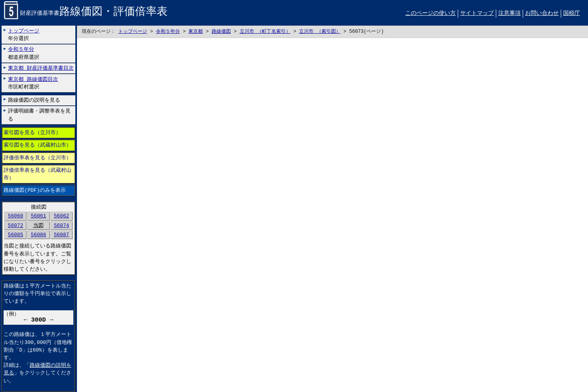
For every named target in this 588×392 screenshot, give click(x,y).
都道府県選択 (24, 53)
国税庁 (572, 13)
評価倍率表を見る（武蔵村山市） (37, 174)
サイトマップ (477, 13)
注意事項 (509, 13)
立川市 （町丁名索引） (265, 32)
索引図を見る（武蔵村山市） (37, 145)
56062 (61, 216)
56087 (61, 235)
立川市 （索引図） (320, 32)
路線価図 (221, 32)
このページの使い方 (430, 13)
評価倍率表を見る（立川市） (37, 158)
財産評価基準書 (86, 14)
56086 (38, 235)
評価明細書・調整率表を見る (39, 115)
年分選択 (24, 35)
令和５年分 (168, 32)
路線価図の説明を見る (34, 100)
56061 (38, 216)
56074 (61, 225)
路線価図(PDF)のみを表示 (35, 191)
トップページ (133, 32)
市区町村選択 (33, 83)
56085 (15, 235)
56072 (15, 225)
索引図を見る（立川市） (32, 133)
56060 (15, 216)
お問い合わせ (542, 13)
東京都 (196, 32)
